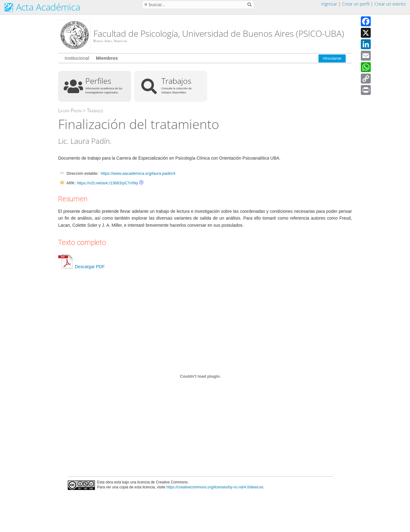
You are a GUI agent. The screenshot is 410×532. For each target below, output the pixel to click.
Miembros (107, 58)
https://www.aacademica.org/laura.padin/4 (138, 173)
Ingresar (329, 4)
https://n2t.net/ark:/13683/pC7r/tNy (107, 183)
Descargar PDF (81, 267)
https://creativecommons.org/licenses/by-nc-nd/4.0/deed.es (215, 487)
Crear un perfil (356, 4)
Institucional (77, 58)
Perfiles (98, 81)
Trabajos (176, 81)
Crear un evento (390, 4)
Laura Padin (70, 110)
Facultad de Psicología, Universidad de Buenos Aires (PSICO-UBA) (219, 33)
